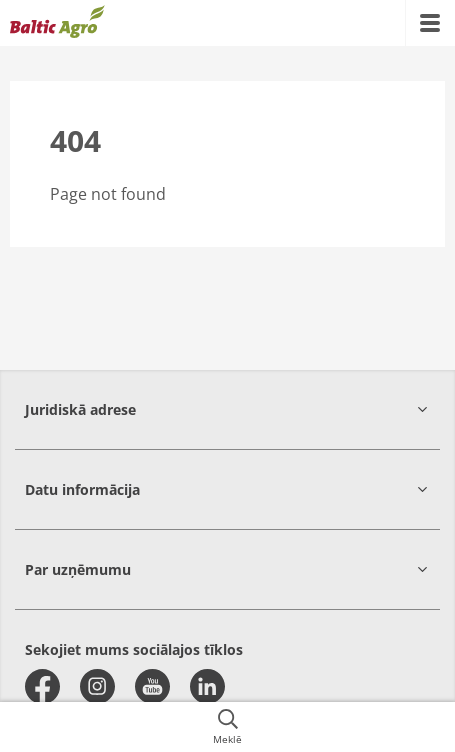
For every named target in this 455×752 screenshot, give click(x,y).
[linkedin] (207, 686)
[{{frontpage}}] (57, 23)
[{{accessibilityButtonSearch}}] (227, 727)
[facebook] (42, 686)
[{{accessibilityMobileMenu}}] (430, 23)
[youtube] (152, 686)
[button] (227, 409)
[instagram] (97, 686)
